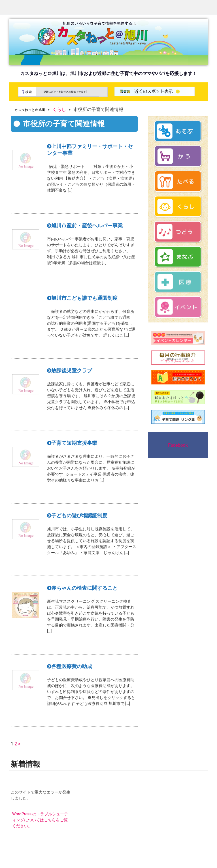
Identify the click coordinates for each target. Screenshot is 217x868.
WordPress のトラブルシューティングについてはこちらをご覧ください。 (40, 820)
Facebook (178, 445)
